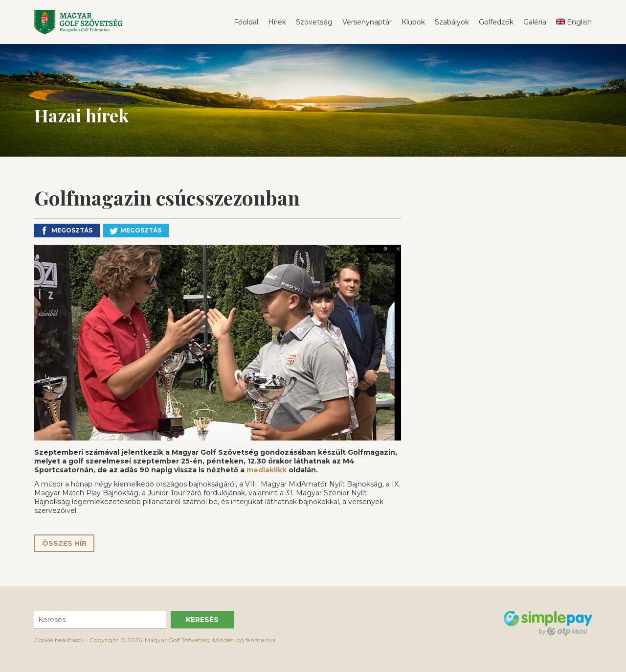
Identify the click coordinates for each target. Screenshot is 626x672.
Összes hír (64, 543)
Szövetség (314, 22)
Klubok (413, 22)
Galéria (535, 22)
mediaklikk (267, 470)
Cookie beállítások (59, 640)
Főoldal (246, 22)
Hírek (277, 22)
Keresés (202, 620)
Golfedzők (496, 22)
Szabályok (452, 22)
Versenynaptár (367, 22)
